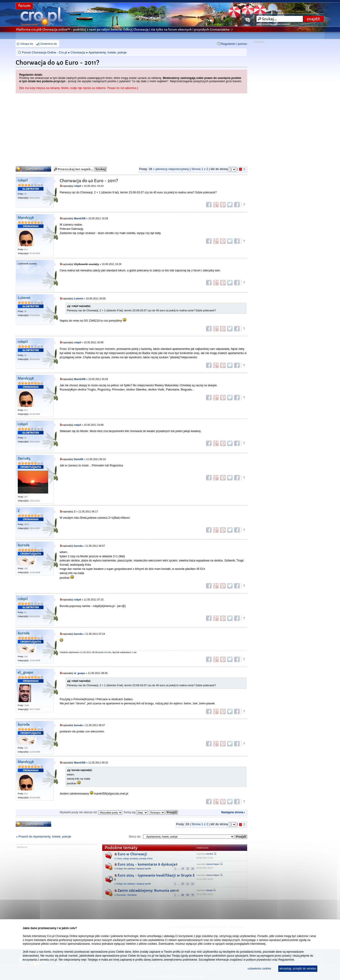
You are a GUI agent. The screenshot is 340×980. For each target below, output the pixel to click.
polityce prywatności (259, 960)
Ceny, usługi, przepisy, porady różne (135, 858)
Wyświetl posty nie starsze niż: (91, 812)
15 (188, 869)
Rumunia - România (127, 895)
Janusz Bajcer (213, 864)
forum (24, 6)
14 (183, 869)
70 (193, 895)
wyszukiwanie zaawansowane (273, 24)
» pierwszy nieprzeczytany (171, 169)
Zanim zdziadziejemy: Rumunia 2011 (147, 891)
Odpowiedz (33, 169)
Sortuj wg (136, 812)
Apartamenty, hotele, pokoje (107, 52)
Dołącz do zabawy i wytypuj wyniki (134, 868)
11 (188, 884)
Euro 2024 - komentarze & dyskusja (146, 864)
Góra (244, 205)
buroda (24, 545)
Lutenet (24, 298)
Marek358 (26, 218)
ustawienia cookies (259, 969)
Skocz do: (135, 837)
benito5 (210, 854)
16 (193, 869)
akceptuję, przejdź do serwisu (298, 969)
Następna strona (232, 812)
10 (183, 884)
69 (188, 895)
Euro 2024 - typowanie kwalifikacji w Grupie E (156, 875)
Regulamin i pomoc (234, 44)
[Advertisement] (131, 128)
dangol (209, 890)
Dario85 (24, 459)
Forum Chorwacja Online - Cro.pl (45, 52)
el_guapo (25, 673)
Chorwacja (78, 52)
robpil (23, 180)
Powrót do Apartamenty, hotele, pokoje (45, 836)
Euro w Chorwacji (132, 854)
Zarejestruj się (48, 44)
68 (183, 895)
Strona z (200, 169)
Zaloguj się (27, 44)
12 (193, 884)
